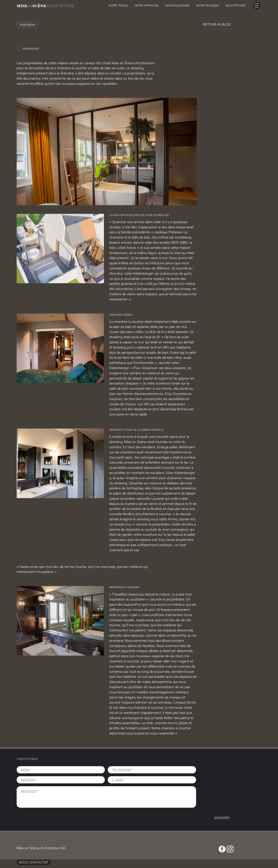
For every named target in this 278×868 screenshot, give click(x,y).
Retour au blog (217, 24)
